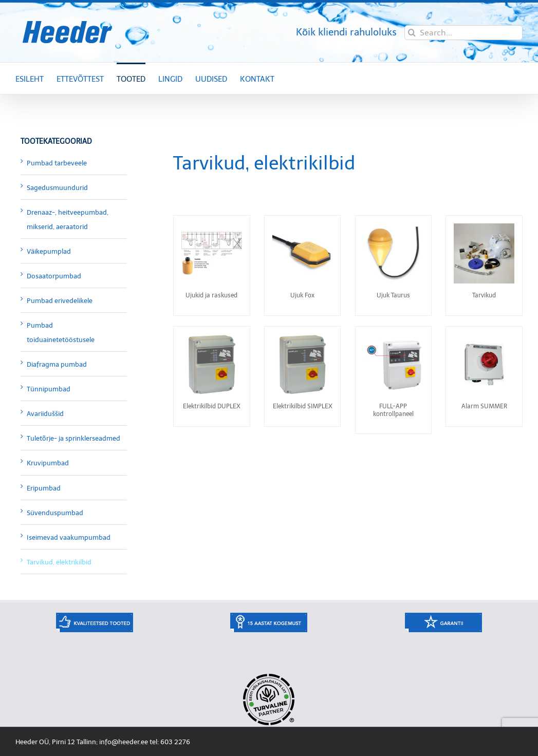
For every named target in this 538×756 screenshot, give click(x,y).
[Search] (412, 33)
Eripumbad (44, 488)
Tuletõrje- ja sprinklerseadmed (73, 438)
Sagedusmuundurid (57, 188)
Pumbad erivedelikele (60, 301)
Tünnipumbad (49, 389)
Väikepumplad (49, 251)
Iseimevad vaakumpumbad (69, 537)
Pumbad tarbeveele (57, 163)
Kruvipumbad (48, 463)
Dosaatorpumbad (54, 276)
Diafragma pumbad (57, 364)
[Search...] (463, 33)
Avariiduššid (45, 414)
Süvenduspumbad (55, 513)
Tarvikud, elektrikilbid (59, 562)
